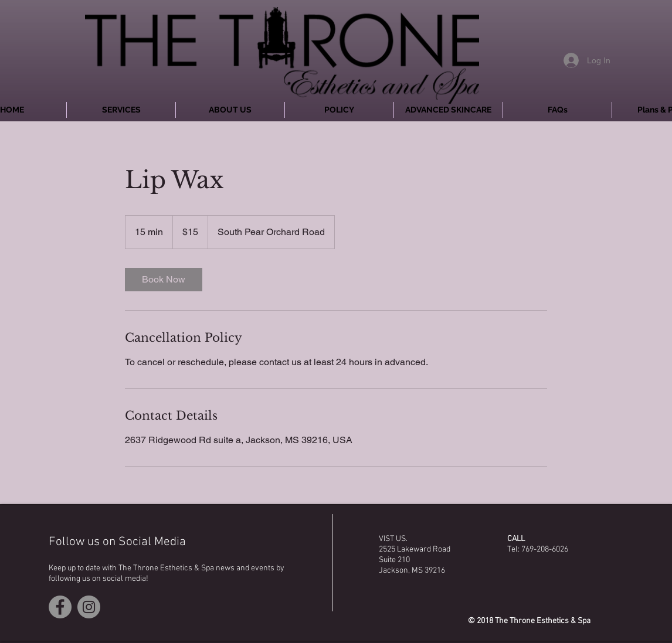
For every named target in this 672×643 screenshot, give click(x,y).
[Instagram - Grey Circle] (89, 607)
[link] (164, 280)
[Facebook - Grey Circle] (60, 607)
